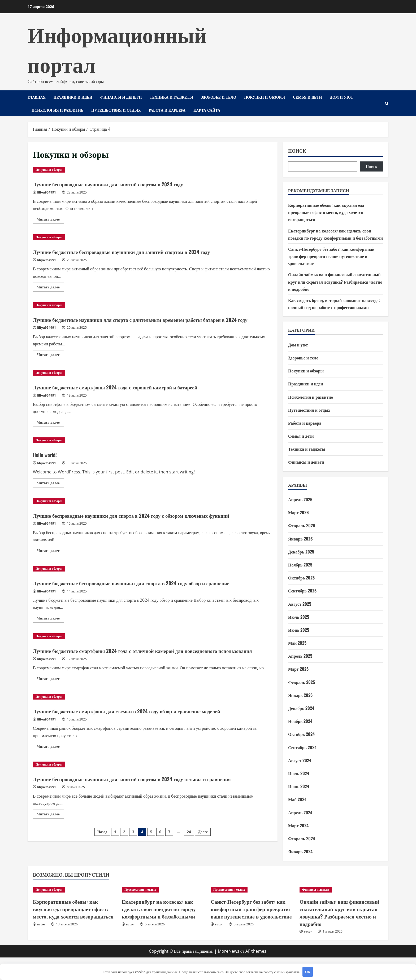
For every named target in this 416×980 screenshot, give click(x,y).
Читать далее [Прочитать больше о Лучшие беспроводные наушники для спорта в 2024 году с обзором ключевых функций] (51, 569)
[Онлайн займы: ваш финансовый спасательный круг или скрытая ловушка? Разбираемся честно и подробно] (341, 915)
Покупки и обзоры (264, 97)
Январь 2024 (300, 851)
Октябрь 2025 (301, 578)
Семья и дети (307, 97)
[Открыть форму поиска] (387, 104)
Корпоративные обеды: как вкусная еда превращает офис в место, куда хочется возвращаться (326, 212)
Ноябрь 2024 (300, 721)
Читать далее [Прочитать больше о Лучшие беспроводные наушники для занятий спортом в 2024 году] (51, 220)
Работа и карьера (167, 110)
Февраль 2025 (302, 682)
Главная (37, 97)
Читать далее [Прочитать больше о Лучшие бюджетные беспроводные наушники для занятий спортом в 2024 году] (51, 288)
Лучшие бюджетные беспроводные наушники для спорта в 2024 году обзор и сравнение (143, 605)
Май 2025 (297, 643)
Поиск (297, 151)
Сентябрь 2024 (302, 747)
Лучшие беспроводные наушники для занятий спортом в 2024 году (129, 183)
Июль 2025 (299, 617)
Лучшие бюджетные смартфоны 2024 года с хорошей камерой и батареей (138, 395)
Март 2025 (298, 669)
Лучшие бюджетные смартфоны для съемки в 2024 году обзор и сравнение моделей (152, 746)
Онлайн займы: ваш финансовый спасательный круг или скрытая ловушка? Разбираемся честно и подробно (335, 282)
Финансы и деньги (121, 97)
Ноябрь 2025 (300, 565)
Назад (102, 876)
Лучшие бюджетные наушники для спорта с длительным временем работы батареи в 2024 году (141, 323)
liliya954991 (46, 192)
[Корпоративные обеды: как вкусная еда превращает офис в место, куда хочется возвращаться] (75, 915)
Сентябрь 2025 (302, 591)
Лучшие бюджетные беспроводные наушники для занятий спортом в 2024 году (146, 251)
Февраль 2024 (302, 838)
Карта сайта (207, 110)
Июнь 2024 (299, 786)
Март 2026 (298, 512)
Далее (203, 876)
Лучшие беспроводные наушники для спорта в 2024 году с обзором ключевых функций (145, 528)
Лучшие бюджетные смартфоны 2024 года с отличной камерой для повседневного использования (151, 681)
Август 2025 (300, 604)
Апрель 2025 (300, 656)
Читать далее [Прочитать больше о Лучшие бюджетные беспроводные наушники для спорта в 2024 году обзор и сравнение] (51, 646)
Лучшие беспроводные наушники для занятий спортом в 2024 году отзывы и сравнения (143, 818)
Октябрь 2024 (301, 734)
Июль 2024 (299, 773)
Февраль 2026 (302, 525)
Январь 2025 (300, 695)
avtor (41, 947)
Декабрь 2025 (301, 552)
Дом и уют (341, 97)
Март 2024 (298, 825)
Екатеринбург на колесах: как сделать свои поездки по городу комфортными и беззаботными (163, 933)
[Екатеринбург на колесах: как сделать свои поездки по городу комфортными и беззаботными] (164, 915)
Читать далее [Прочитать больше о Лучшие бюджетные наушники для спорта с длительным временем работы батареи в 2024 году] (51, 364)
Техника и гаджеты (171, 97)
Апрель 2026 (300, 499)
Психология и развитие (57, 110)
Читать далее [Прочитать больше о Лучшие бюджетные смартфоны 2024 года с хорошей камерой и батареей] (51, 432)
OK (308, 972)
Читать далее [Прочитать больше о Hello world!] (51, 493)
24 (189, 876)
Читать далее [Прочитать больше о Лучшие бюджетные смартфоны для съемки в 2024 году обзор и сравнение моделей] (51, 783)
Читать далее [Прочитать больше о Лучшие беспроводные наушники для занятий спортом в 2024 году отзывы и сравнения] (51, 859)
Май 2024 (297, 799)
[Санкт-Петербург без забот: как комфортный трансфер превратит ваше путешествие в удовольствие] (252, 915)
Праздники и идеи (73, 97)
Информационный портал (117, 48)
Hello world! (49, 463)
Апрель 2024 (300, 812)
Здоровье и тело (218, 97)
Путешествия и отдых (116, 110)
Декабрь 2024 (301, 708)
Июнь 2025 (299, 630)
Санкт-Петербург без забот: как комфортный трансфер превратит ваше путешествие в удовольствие (331, 256)
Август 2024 (300, 760)
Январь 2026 (300, 539)
